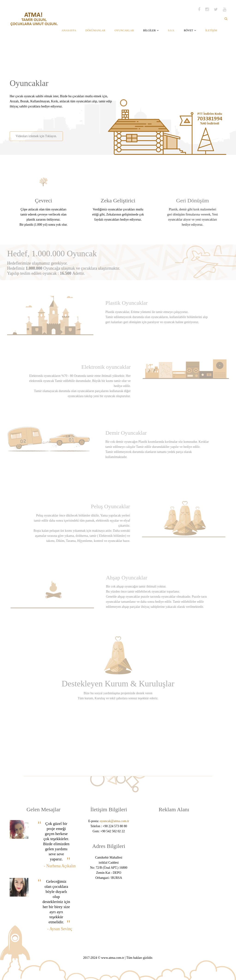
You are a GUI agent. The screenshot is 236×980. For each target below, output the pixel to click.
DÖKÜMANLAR (95, 30)
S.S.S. (171, 30)
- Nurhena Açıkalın (60, 866)
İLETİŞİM (211, 30)
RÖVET (190, 30)
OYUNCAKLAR (124, 30)
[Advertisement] (63, 118)
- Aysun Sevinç (60, 929)
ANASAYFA (69, 30)
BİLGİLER (151, 30)
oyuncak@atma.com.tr (114, 821)
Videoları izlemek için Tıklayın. (36, 136)
